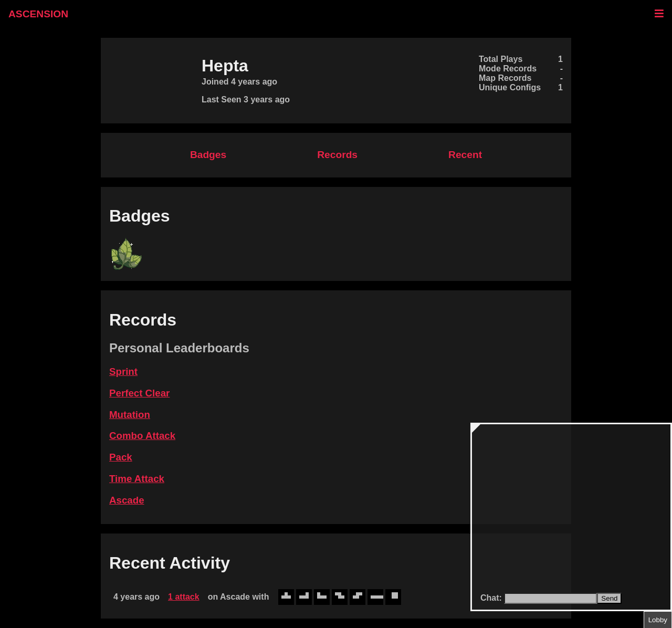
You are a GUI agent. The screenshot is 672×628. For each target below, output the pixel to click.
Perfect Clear (139, 393)
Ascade (127, 500)
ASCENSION (38, 14)
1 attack (184, 597)
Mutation (130, 415)
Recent (465, 155)
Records (337, 155)
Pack (121, 457)
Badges (208, 155)
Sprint (123, 371)
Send (609, 598)
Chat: (492, 598)
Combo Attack (142, 436)
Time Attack (137, 479)
